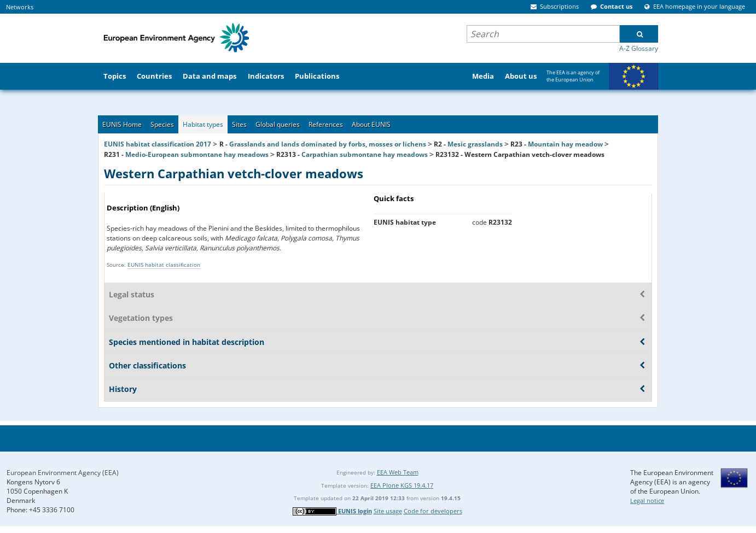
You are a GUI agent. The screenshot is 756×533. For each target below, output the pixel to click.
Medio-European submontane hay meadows (197, 154)
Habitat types (203, 124)
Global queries (278, 124)
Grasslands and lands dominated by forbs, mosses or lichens (328, 144)
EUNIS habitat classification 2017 (158, 144)
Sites (239, 124)
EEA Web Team (398, 472)
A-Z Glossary (639, 48)
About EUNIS (371, 124)
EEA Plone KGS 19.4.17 (402, 485)
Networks (20, 7)
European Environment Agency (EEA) (63, 473)
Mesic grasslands (475, 144)
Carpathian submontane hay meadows (365, 154)
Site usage (388, 511)
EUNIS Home (122, 124)
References (326, 124)
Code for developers (433, 511)
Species (162, 124)
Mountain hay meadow (565, 144)
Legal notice (647, 500)
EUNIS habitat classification (164, 265)
